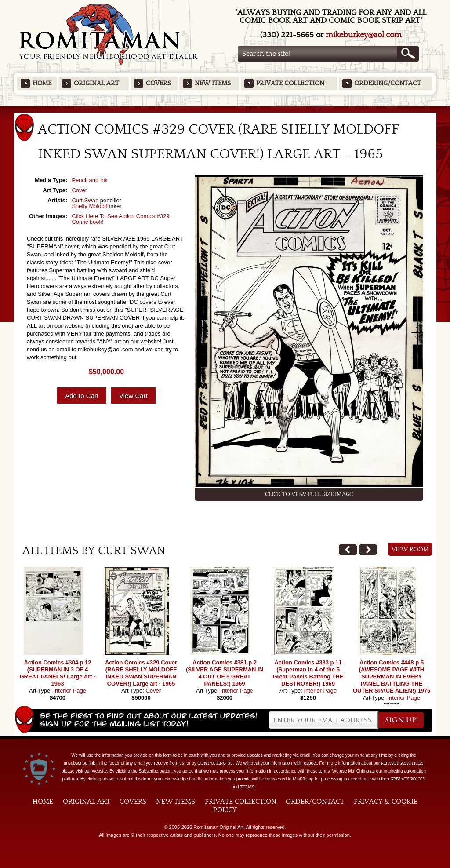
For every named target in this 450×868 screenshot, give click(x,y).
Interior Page (69, 691)
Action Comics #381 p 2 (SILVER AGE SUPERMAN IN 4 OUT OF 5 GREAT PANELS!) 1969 (225, 673)
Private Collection (290, 83)
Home (42, 83)
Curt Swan (85, 200)
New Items (213, 83)
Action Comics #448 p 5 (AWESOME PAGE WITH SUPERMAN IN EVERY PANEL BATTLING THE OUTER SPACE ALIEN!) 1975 (392, 677)
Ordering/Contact (388, 83)
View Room (410, 550)
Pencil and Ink (90, 180)
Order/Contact (315, 802)
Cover (79, 190)
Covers (158, 83)
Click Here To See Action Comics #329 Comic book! (120, 219)
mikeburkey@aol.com (364, 35)
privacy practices (402, 763)
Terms (247, 787)
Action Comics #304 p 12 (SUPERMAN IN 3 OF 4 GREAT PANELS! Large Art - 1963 (57, 673)
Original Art (96, 83)
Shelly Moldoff (89, 206)
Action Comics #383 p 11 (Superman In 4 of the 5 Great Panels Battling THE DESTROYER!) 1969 (308, 673)
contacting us (215, 763)
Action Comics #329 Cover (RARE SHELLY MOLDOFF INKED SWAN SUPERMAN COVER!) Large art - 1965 (141, 673)
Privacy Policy (408, 779)
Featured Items (225, 109)
